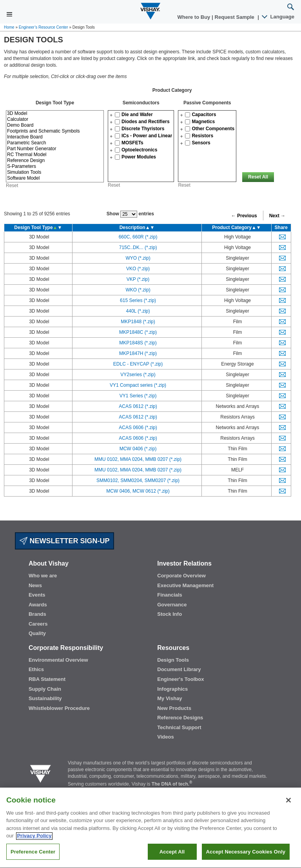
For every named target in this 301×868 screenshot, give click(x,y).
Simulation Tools (55, 172)
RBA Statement (47, 679)
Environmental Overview (58, 660)
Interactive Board (55, 137)
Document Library (179, 669)
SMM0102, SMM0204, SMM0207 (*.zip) (138, 480)
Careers (38, 624)
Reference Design (55, 161)
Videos (165, 737)
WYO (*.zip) (138, 258)
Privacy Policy (34, 844)
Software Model (55, 178)
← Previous (244, 216)
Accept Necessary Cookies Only (246, 860)
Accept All (172, 860)
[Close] (288, 808)
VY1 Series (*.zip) (138, 396)
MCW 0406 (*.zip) (138, 449)
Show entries (130, 214)
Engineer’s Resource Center (44, 27)
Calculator (55, 119)
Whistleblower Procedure (59, 708)
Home (9, 27)
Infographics (172, 689)
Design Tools (173, 660)
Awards (38, 605)
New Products (174, 708)
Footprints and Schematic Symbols (55, 131)
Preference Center (33, 860)
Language (278, 17)
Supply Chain (45, 689)
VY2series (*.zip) (138, 375)
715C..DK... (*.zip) (138, 247)
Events (37, 595)
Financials (170, 595)
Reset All (258, 177)
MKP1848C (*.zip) (138, 332)
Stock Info (170, 614)
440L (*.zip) (138, 311)
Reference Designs (180, 718)
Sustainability (45, 698)
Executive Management (185, 585)
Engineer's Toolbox (180, 679)
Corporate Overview (181, 576)
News (35, 585)
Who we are (43, 576)
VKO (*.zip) (138, 269)
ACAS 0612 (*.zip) (138, 406)
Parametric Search (55, 143)
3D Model (55, 114)
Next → (277, 216)
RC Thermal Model (55, 155)
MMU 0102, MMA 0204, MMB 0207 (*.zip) (138, 459)
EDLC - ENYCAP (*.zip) (138, 364)
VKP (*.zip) (138, 279)
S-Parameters (55, 167)
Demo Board (55, 125)
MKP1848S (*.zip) (138, 343)
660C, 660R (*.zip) (138, 237)
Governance (172, 605)
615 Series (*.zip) (138, 300)
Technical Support (179, 727)
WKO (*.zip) (138, 290)
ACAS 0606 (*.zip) (138, 428)
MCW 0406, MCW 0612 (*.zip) (138, 491)
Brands (37, 614)
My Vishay (170, 698)
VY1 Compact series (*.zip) (138, 385)
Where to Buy (195, 17)
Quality (37, 633)
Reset (12, 186)
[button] (111, 115)
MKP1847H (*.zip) (138, 353)
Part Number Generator (55, 149)
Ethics (36, 669)
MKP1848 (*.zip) (138, 322)
